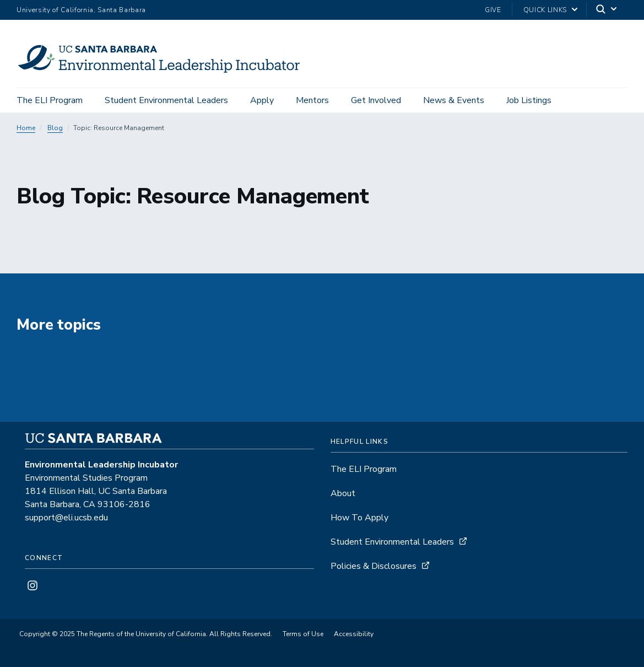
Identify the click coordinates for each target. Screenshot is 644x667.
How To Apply (359, 518)
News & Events (454, 100)
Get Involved (376, 100)
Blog (55, 128)
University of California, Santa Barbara (81, 10)
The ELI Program (50, 100)
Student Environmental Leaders (166, 100)
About (343, 493)
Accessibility (354, 634)
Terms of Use (303, 634)
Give (493, 10)
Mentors (312, 100)
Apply (262, 100)
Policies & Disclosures (374, 566)
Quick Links (545, 10)
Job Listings (529, 100)
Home (26, 128)
